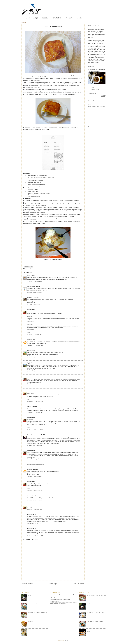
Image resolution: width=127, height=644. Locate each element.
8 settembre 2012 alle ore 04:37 (35, 430)
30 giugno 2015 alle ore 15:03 (35, 491)
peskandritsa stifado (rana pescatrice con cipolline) (63, 595)
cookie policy (91, 129)
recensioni (70, 18)
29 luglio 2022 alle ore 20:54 (34, 523)
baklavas (30, 621)
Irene (29, 310)
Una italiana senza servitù (34, 435)
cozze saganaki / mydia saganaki (37, 604)
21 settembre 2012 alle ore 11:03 (36, 464)
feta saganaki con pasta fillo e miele (96, 613)
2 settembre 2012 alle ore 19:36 (35, 372)
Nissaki (37, 80)
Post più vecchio (79, 584)
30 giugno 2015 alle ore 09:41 (35, 477)
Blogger (66, 641)
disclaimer (91, 127)
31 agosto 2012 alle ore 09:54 (35, 281)
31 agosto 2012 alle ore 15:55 (35, 305)
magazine (46, 18)
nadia (29, 377)
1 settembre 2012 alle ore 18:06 (35, 345)
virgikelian (30, 297)
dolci (29, 269)
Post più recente (27, 584)
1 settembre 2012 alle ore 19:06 (35, 358)
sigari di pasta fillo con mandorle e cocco (60, 597)
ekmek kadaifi (32, 630)
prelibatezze (58, 18)
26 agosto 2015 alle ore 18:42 (35, 509)
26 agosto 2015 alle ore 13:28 (35, 500)
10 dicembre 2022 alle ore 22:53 (35, 536)
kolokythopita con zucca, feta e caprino (60, 599)
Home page (53, 584)
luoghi (36, 18)
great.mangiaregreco (93, 100)
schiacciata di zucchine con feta (58, 604)
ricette (80, 18)
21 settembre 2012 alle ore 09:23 (36, 445)
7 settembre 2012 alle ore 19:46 (35, 413)
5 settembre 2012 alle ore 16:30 (35, 386)
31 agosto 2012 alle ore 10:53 (35, 292)
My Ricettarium (31, 286)
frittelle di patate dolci (55, 601)
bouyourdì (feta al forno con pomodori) (38, 613)
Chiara (29, 340)
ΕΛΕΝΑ (29, 350)
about (28, 18)
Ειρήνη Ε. (30, 363)
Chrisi (29, 275)
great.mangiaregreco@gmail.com (96, 106)
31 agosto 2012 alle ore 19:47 (35, 334)
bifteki (30, 595)
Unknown (30, 469)
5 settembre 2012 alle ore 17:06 (35, 402)
